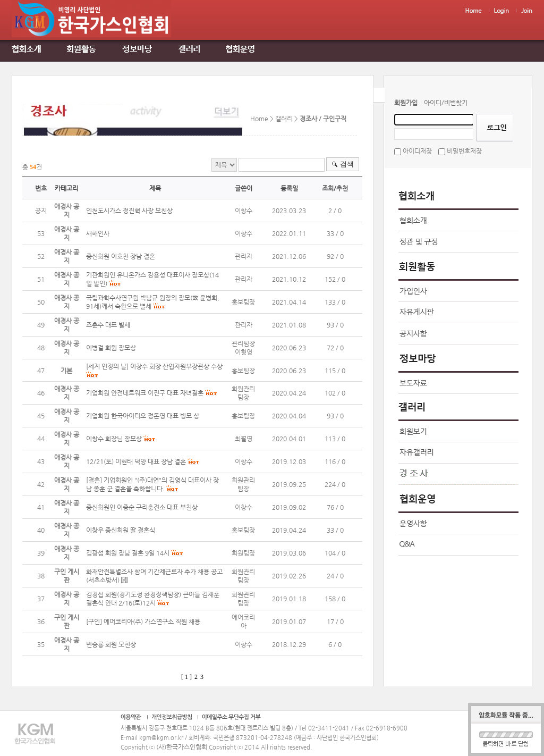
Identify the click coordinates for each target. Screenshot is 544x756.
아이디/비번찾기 (446, 103)
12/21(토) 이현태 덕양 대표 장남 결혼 (137, 461)
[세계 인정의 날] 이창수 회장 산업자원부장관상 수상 (154, 366)
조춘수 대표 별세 (108, 325)
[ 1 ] (186, 677)
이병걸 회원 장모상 (111, 348)
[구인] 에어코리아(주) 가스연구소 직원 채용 (143, 621)
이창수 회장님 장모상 (114, 439)
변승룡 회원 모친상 (111, 644)
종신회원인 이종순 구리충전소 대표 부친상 (142, 507)
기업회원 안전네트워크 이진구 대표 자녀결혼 (145, 393)
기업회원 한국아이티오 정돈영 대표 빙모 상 (143, 416)
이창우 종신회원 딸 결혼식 (121, 530)
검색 (347, 164)
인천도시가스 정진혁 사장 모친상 (129, 211)
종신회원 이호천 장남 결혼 (121, 256)
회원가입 (406, 103)
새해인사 (98, 233)
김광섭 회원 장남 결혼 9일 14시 (128, 553)
